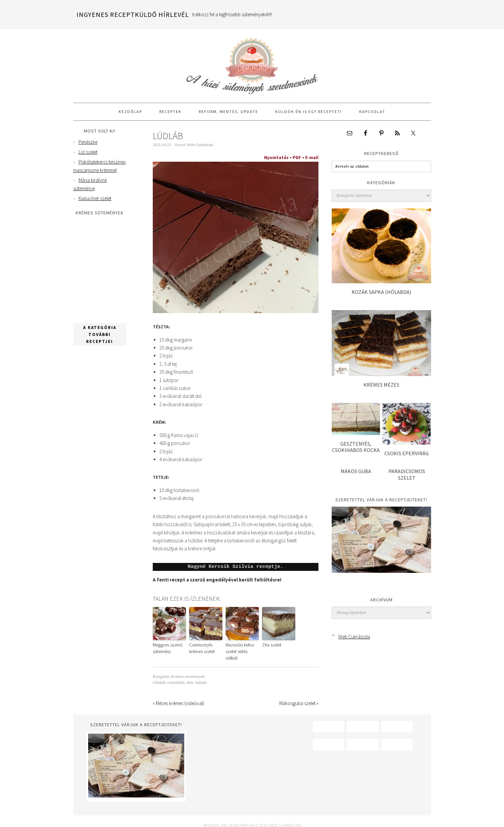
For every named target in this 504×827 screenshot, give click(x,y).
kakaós (201, 674)
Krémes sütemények (188, 668)
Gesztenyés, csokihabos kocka (356, 447)
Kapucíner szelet (95, 198)
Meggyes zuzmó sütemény (166, 648)
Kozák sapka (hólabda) (381, 292)
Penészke (88, 142)
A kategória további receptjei (100, 334)
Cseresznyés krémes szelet (204, 648)
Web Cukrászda (252, 63)
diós (190, 674)
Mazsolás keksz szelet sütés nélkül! (240, 648)
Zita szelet (270, 645)
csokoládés (176, 674)
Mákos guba (356, 471)
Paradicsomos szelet (407, 474)
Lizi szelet (88, 152)
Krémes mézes (381, 385)
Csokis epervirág (407, 453)
